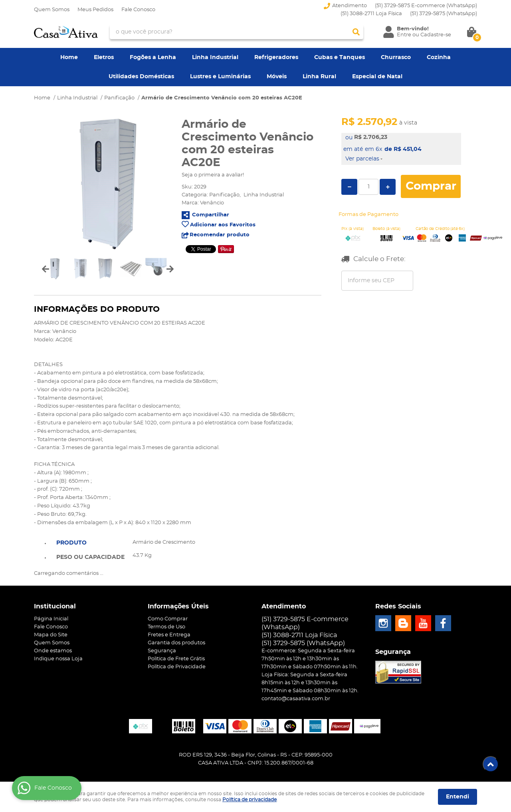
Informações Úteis (178, 606)
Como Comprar (168, 619)
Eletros (104, 57)
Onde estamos (53, 651)
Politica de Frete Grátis (176, 659)
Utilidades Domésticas (141, 77)
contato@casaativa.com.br (296, 699)
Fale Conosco (138, 10)
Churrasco (396, 57)
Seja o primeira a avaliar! (213, 175)
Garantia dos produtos (176, 643)
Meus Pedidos (95, 10)
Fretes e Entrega (169, 635)
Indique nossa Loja (58, 659)
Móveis (277, 77)
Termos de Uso (166, 627)
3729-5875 (444, 14)
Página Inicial (51, 619)
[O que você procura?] (356, 32)
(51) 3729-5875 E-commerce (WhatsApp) (426, 6)
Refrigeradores (276, 57)
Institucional (55, 606)
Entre (404, 35)
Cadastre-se (436, 35)
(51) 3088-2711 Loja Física (371, 14)
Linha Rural (319, 77)
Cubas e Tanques (340, 57)
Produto (71, 543)
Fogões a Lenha (153, 57)
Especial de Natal (377, 77)
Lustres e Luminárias (220, 77)
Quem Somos (52, 10)
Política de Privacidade (177, 667)
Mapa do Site (51, 635)
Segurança (162, 651)
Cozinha (439, 57)
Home (69, 57)
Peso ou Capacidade (90, 557)
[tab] (90, 542)
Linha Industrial (215, 57)
